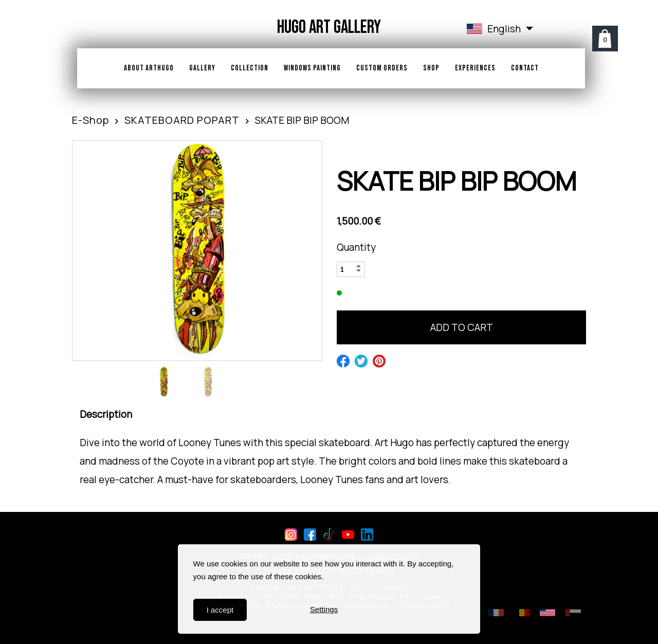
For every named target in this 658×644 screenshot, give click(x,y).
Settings (324, 610)
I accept (220, 610)
